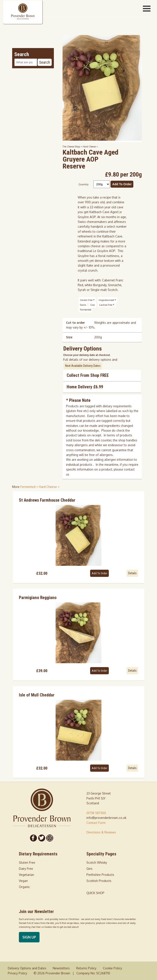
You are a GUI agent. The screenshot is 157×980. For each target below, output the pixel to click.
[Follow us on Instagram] (50, 838)
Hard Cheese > (90, 146)
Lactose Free (107, 305)
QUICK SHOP (95, 893)
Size (69, 337)
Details (132, 573)
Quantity (83, 184)
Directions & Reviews (101, 832)
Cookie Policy (112, 968)
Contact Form (96, 823)
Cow (93, 305)
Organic (24, 887)
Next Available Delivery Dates (83, 366)
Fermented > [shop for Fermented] (30, 487)
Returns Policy (86, 968)
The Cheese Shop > (73, 146)
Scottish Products (99, 881)
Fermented (86, 310)
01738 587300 (96, 813)
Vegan (23, 881)
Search (45, 62)
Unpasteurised (107, 300)
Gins (89, 869)
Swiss (83, 305)
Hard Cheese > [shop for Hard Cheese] (49, 487)
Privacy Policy (17, 973)
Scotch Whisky (97, 862)
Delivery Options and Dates (27, 968)
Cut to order (75, 323)
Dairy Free (26, 869)
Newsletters (61, 968)
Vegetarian (26, 875)
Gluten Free (87, 300)
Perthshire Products (100, 875)
